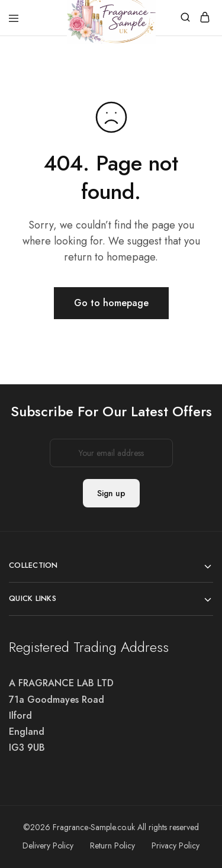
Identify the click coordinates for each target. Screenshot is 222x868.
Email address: (111, 453)
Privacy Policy (176, 846)
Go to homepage (111, 303)
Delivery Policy (48, 846)
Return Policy (112, 846)
